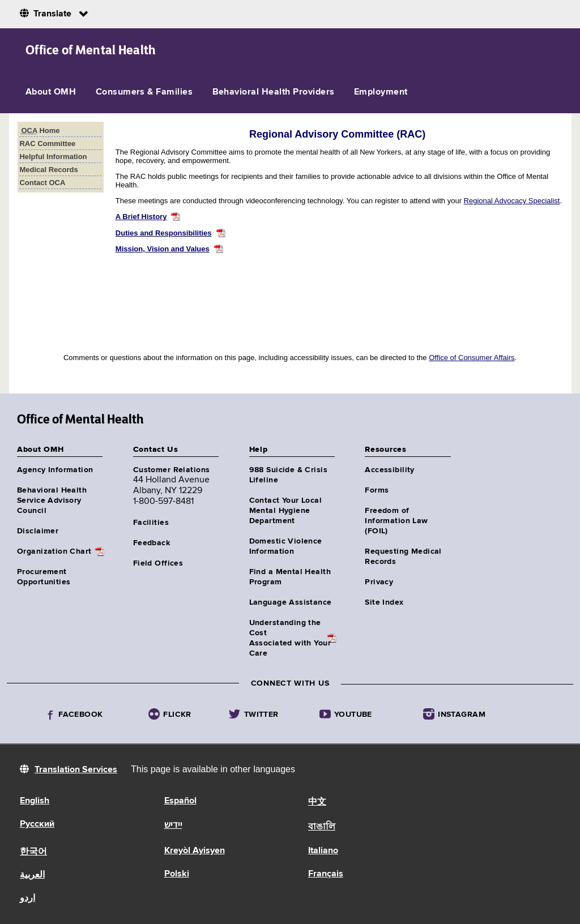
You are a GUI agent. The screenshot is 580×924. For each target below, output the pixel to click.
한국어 (33, 852)
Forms (377, 490)
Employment (381, 92)
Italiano (323, 851)
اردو (27, 899)
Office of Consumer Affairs (472, 358)
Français (326, 874)
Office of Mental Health (91, 50)
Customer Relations (172, 470)
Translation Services (76, 770)
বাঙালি (322, 827)
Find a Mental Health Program (290, 577)
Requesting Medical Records (403, 557)
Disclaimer (38, 531)
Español (180, 801)
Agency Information (55, 470)
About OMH (51, 92)
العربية (32, 875)
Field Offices (158, 563)
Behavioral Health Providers (274, 92)
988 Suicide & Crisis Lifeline (288, 475)
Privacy (379, 582)
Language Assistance (291, 602)
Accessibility (389, 470)
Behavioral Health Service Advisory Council (52, 500)
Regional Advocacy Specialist (512, 201)
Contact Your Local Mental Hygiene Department (286, 511)
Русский (37, 824)
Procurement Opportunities (44, 577)
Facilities (151, 523)
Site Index (384, 602)
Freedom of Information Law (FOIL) (396, 521)
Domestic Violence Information (286, 546)
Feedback (152, 543)
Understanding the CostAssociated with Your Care (290, 638)
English (35, 801)
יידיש (173, 825)
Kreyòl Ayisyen (195, 851)
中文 (317, 802)
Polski (177, 874)
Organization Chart (54, 551)
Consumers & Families (144, 92)
